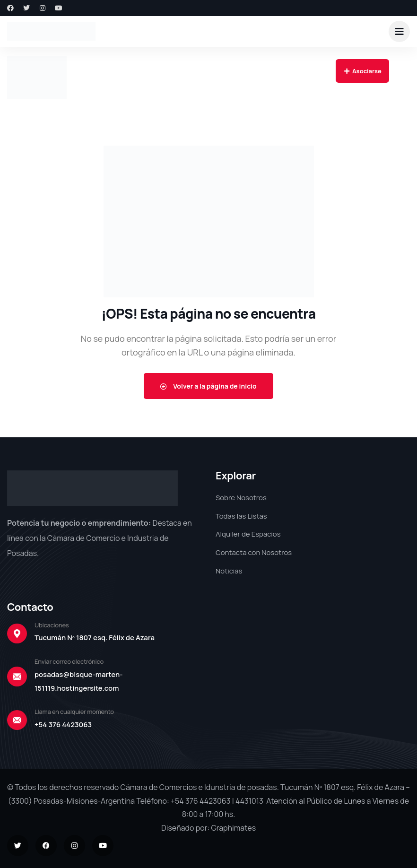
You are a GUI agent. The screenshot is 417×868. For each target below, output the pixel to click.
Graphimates (233, 828)
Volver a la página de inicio (208, 386)
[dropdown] (399, 31)
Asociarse (362, 71)
